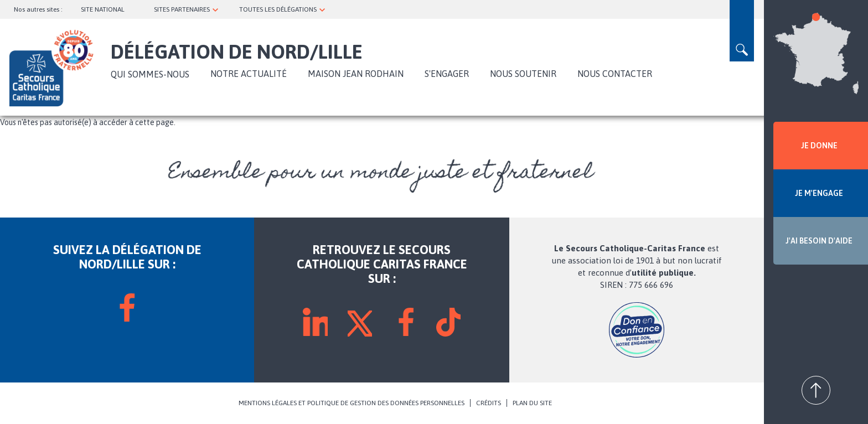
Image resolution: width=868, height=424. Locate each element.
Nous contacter (615, 74)
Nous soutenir (523, 74)
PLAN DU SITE (532, 403)
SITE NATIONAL (103, 9)
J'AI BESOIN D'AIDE (819, 241)
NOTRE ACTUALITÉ (249, 74)
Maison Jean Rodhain (356, 74)
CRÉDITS (489, 403)
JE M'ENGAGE (819, 193)
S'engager (447, 74)
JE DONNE (819, 146)
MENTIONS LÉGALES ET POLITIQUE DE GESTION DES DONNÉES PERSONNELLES (352, 403)
